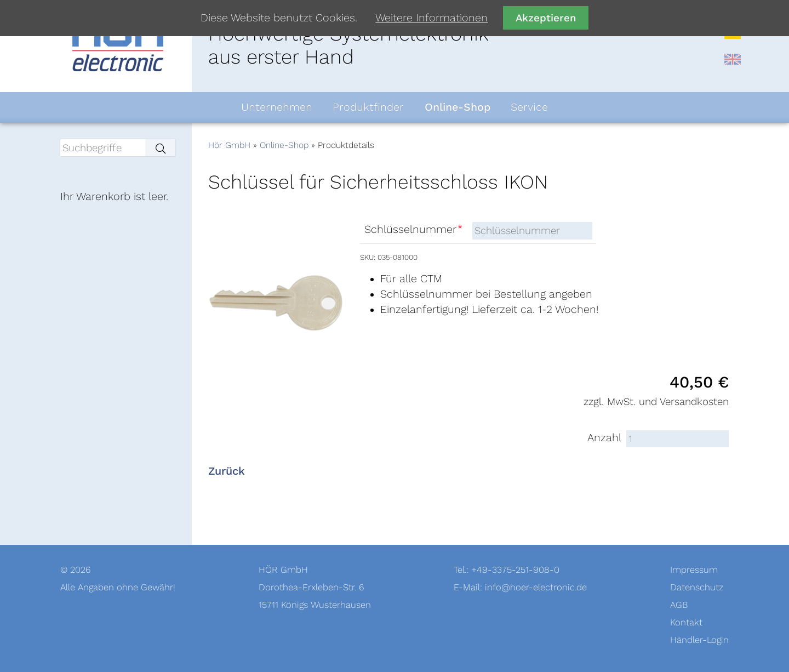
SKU (367, 257)
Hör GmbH (229, 145)
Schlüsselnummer (414, 230)
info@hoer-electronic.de (536, 587)
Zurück (227, 471)
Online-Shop (284, 145)
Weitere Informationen (431, 18)
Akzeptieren (546, 18)
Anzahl (604, 438)
